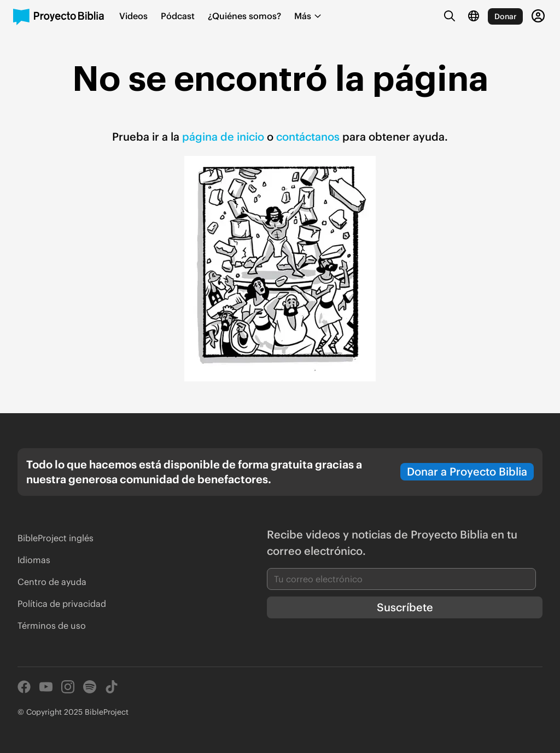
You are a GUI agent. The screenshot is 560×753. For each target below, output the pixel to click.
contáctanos (309, 137)
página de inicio (223, 137)
